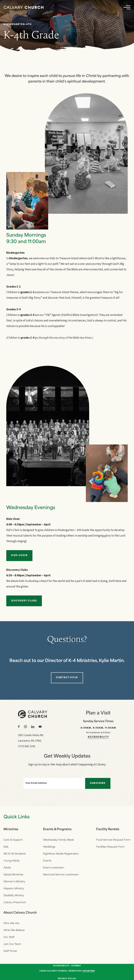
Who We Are (11, 920)
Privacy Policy (67, 976)
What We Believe (14, 927)
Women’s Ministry (14, 878)
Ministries (11, 825)
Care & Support (13, 835)
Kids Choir (21, 555)
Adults (7, 864)
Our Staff (9, 935)
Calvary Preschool (15, 899)
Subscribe (99, 779)
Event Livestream (54, 864)
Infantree (89, 969)
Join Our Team (12, 942)
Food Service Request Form (113, 835)
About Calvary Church (20, 910)
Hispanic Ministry (14, 885)
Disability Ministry (14, 892)
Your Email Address (34, 779)
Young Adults (12, 857)
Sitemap (76, 964)
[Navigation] (127, 7)
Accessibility (98, 733)
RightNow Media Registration (61, 849)
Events (47, 857)
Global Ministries (13, 871)
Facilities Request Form (110, 842)
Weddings (49, 842)
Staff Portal (10, 949)
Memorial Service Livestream (61, 871)
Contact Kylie (67, 675)
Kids (6, 842)
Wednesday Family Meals (59, 835)
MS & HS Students (15, 849)
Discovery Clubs (26, 599)
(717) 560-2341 (27, 743)
